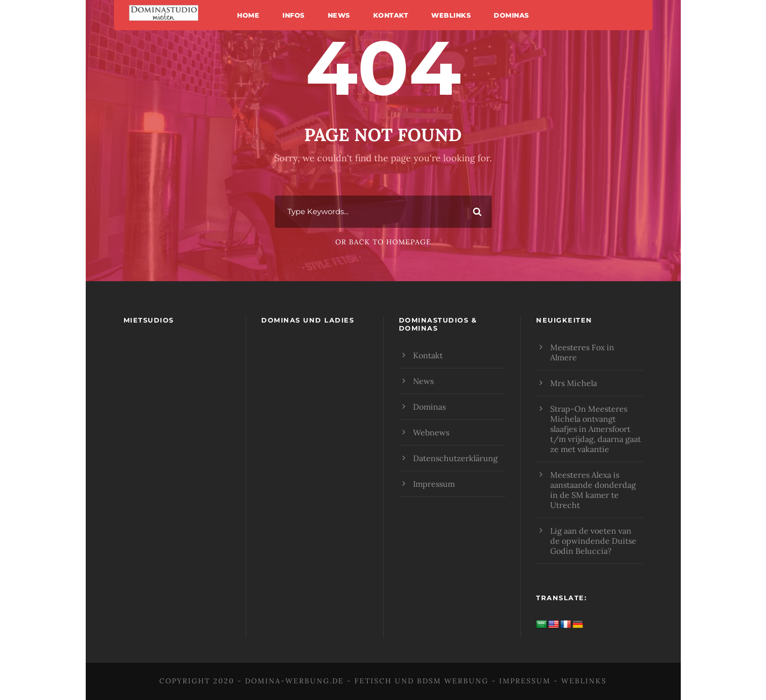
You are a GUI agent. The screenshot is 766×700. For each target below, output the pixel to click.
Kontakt (391, 15)
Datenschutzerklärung (455, 458)
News (339, 15)
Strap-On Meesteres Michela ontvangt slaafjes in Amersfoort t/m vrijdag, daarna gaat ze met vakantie (596, 429)
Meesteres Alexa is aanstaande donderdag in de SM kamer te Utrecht (593, 490)
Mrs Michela (574, 383)
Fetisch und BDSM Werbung (422, 681)
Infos (293, 15)
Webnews (431, 432)
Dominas (511, 15)
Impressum (434, 484)
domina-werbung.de (294, 681)
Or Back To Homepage (383, 242)
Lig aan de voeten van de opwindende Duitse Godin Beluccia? (593, 541)
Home (248, 15)
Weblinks (451, 15)
